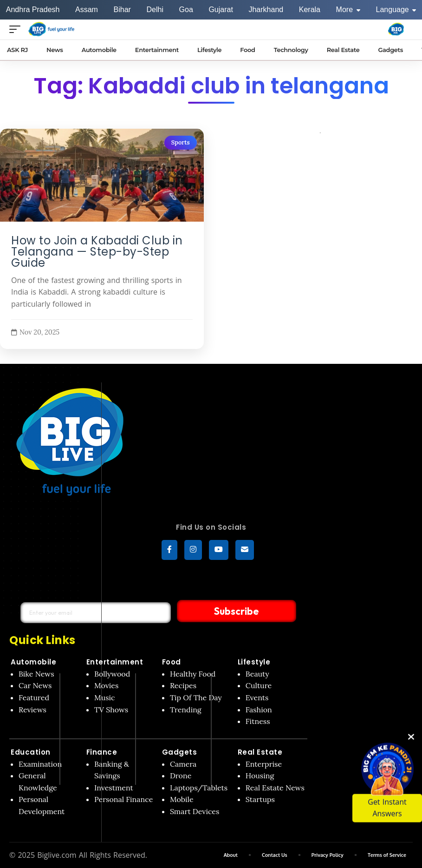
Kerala (310, 10)
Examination (40, 764)
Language (396, 10)
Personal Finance (123, 800)
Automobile (33, 662)
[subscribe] (245, 550)
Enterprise (264, 764)
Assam (87, 10)
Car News (35, 686)
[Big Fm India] (396, 29)
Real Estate (260, 753)
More (348, 10)
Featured (34, 698)
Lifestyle (254, 662)
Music (105, 698)
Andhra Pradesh (33, 10)
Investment (114, 788)
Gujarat (221, 10)
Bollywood (112, 674)
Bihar (122, 10)
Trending (186, 710)
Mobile (182, 800)
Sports (181, 142)
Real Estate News (275, 788)
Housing (260, 776)
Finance (102, 753)
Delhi (155, 10)
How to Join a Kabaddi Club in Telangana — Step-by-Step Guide (97, 252)
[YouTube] (219, 550)
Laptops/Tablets (199, 788)
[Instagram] (193, 550)
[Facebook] (169, 550)
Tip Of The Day (196, 698)
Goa (186, 10)
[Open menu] (17, 29)
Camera (183, 764)
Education (31, 753)
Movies (107, 686)
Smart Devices (195, 812)
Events (257, 698)
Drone (181, 776)
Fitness (258, 722)
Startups (260, 800)
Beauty (257, 674)
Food (172, 662)
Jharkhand (266, 10)
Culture (259, 686)
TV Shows (111, 710)
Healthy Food (193, 674)
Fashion (259, 710)
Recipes (183, 686)
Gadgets (180, 753)
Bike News (36, 674)
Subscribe (221, 611)
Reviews (32, 710)
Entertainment (115, 662)
